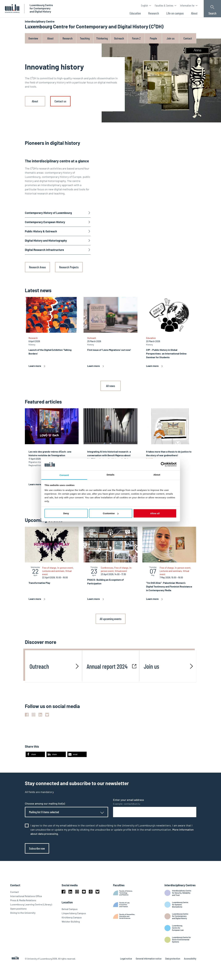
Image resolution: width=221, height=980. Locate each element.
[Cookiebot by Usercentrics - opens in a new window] (163, 464)
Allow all (155, 513)
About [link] (35, 101)
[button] (35, 754)
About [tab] (157, 475)
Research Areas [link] (37, 267)
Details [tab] (111, 475)
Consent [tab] (64, 475)
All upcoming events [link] (111, 619)
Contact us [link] (60, 101)
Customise (111, 513)
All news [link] (111, 386)
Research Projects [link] (69, 267)
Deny (66, 513)
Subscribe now (37, 848)
